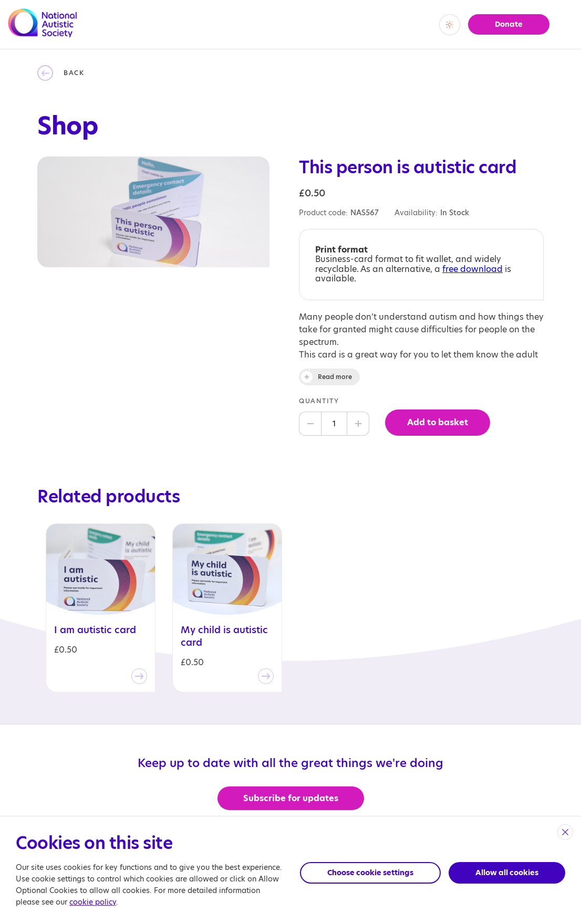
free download (473, 269)
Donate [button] (509, 24)
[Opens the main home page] (43, 31)
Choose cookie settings (370, 873)
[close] (565, 832)
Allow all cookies (507, 873)
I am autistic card (95, 630)
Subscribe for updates (291, 798)
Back (74, 73)
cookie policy (93, 902)
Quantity (319, 401)
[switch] (450, 25)
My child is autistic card (224, 636)
